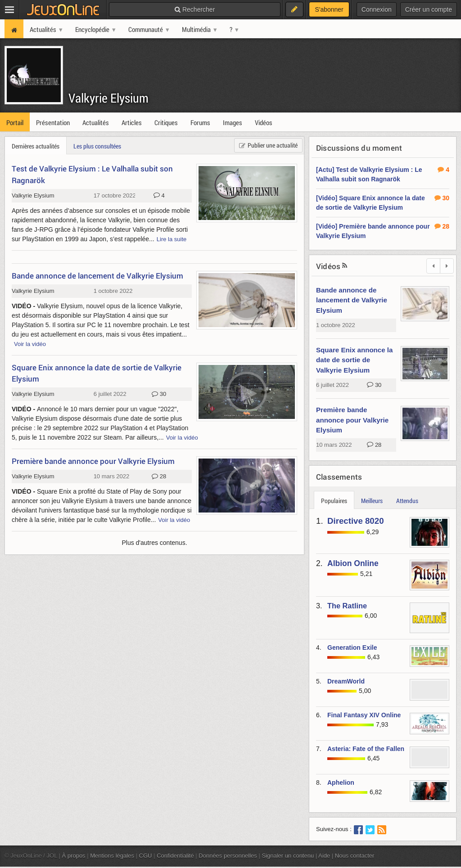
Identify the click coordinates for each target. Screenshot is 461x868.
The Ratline (347, 606)
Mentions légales (112, 856)
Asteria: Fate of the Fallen (366, 749)
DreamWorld (346, 681)
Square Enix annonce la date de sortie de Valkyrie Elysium (354, 360)
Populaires (334, 501)
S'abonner (329, 9)
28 (374, 445)
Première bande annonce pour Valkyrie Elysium (352, 420)
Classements (339, 477)
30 (374, 385)
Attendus (407, 501)
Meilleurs (372, 501)
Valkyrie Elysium (108, 98)
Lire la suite (172, 239)
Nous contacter (355, 856)
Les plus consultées (97, 146)
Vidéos (328, 266)
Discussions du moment (359, 148)
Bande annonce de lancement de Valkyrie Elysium (352, 300)
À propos (74, 856)
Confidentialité (175, 856)
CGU (146, 856)
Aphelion (341, 783)
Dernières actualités (36, 146)
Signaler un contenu (288, 856)
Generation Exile (352, 648)
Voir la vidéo (30, 344)
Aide (324, 856)
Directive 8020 (356, 521)
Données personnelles (228, 856)
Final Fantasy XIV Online (364, 715)
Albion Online (353, 563)
